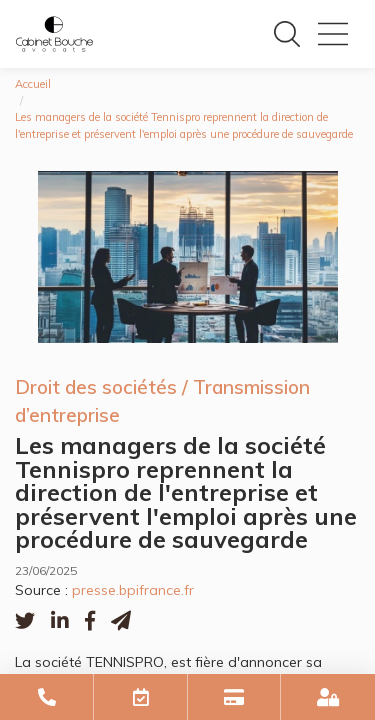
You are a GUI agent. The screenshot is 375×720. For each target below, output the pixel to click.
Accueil (33, 84)
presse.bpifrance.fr (133, 590)
